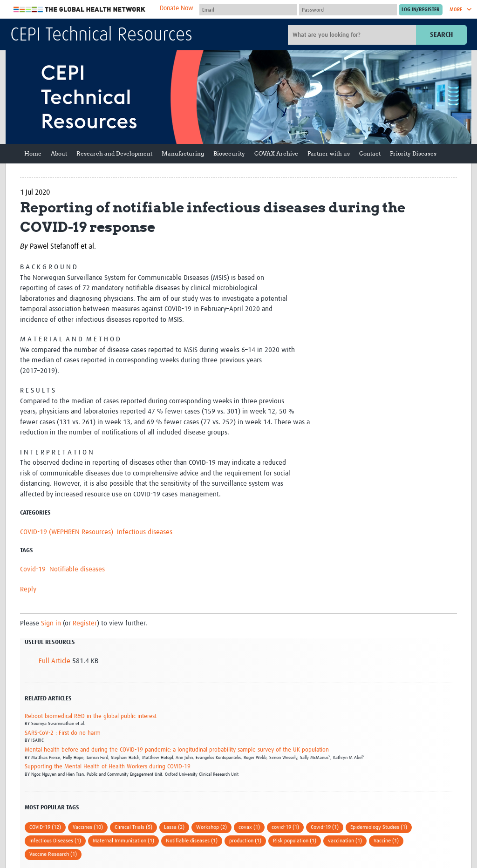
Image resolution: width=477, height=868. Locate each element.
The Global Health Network (80, 10)
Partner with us (329, 153)
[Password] (348, 10)
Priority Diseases (413, 153)
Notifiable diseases (77, 569)
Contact (370, 153)
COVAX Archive (276, 153)
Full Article (55, 661)
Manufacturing (183, 153)
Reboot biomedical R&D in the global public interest (91, 716)
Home (33, 153)
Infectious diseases (145, 532)
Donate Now (177, 8)
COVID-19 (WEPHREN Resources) (67, 532)
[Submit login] (421, 10)
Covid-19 (33, 569)
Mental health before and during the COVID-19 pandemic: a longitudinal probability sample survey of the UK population (177, 750)
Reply (28, 589)
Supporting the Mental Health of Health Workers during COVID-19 (108, 767)
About (59, 153)
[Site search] (353, 35)
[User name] (248, 10)
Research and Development (114, 153)
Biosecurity (229, 153)
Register (85, 623)
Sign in (51, 623)
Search (441, 35)
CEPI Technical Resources (101, 35)
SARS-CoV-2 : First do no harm (63, 733)
